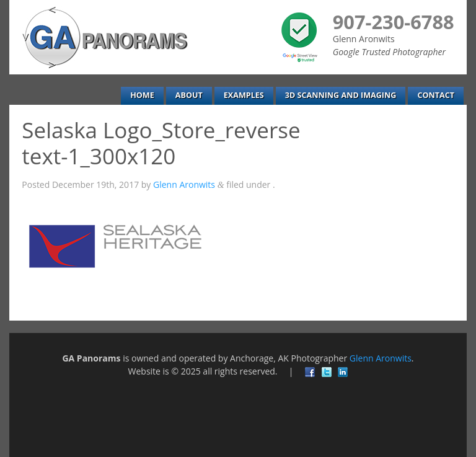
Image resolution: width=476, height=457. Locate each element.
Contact (436, 95)
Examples (244, 95)
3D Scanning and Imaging (341, 95)
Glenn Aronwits (184, 184)
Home (142, 95)
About (189, 95)
